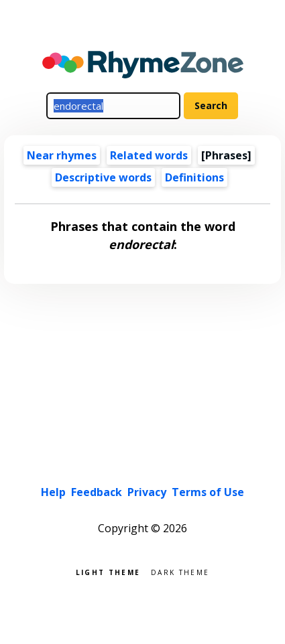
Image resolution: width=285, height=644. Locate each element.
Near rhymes (62, 155)
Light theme (108, 571)
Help (53, 492)
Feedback (97, 492)
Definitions (194, 177)
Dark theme (180, 571)
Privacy (147, 492)
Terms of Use (208, 492)
